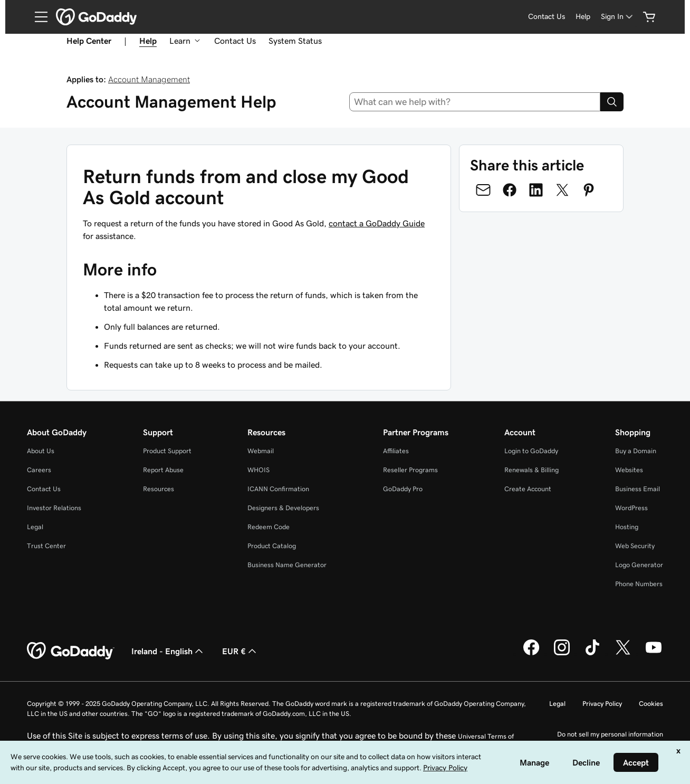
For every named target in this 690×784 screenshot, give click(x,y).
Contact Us (547, 16)
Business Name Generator (287, 565)
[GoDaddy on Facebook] (531, 654)
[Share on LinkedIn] (536, 190)
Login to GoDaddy (531, 451)
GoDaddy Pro (403, 489)
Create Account (528, 489)
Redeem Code (269, 527)
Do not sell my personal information (610, 734)
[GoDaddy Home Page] (71, 651)
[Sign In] (618, 17)
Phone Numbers (639, 584)
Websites (629, 470)
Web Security (635, 546)
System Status (295, 41)
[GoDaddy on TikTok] (592, 654)
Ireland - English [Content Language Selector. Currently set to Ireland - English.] (168, 651)
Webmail (261, 451)
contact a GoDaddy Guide (377, 223)
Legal (35, 527)
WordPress (631, 508)
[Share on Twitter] (562, 190)
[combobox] (475, 102)
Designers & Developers (283, 508)
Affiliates (396, 451)
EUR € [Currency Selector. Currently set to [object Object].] (240, 651)
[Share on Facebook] (510, 190)
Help (583, 16)
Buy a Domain (636, 451)
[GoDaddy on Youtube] (654, 654)
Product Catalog (272, 546)
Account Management (149, 79)
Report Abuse (163, 470)
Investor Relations (54, 508)
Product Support (167, 451)
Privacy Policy (602, 704)
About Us (41, 451)
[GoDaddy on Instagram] (562, 654)
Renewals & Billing (531, 470)
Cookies (651, 704)
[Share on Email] (483, 190)
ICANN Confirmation (278, 489)
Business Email (638, 489)
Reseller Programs (410, 470)
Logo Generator (639, 565)
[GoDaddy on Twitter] (623, 654)
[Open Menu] (37, 17)
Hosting (627, 527)
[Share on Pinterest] (589, 190)
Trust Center (46, 546)
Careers (39, 470)
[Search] (612, 102)
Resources (159, 489)
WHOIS (258, 470)
